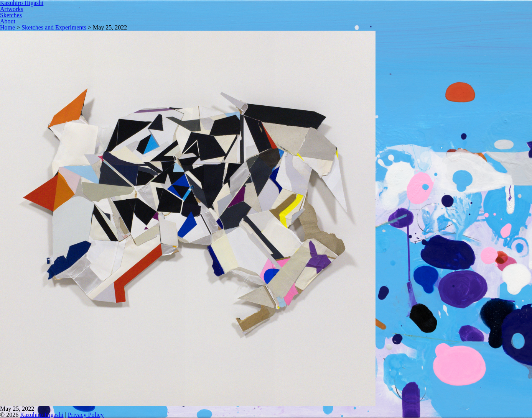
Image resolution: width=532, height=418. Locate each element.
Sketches (11, 15)
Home (7, 27)
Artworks (12, 9)
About (8, 21)
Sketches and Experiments (54, 27)
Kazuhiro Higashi (42, 415)
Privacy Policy (86, 415)
